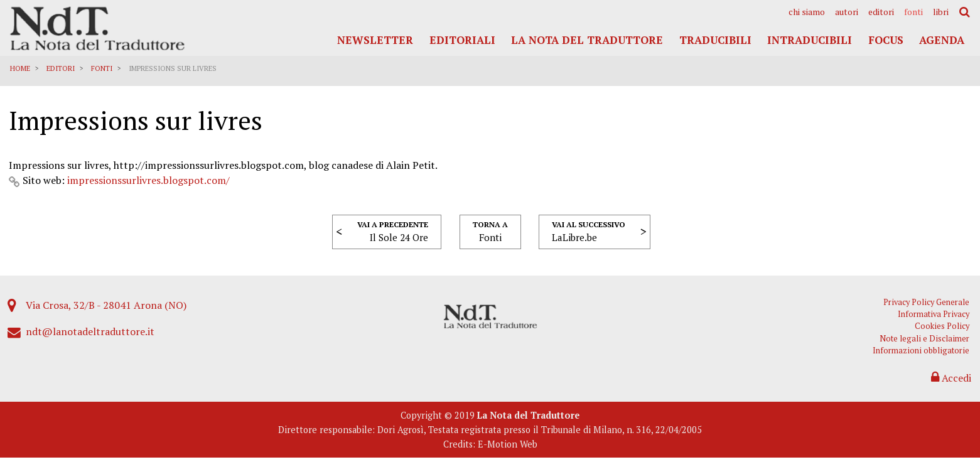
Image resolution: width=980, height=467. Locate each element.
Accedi (950, 385)
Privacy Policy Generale (928, 309)
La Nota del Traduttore (587, 40)
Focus (886, 40)
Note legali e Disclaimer (926, 346)
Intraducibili (810, 40)
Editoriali (462, 40)
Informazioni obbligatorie (922, 357)
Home (21, 68)
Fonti (913, 12)
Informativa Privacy (935, 321)
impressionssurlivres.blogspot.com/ (149, 185)
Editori (881, 12)
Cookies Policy (943, 334)
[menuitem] (807, 12)
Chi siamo (807, 12)
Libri (941, 12)
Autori (847, 12)
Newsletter (375, 40)
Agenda (942, 40)
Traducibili (715, 40)
